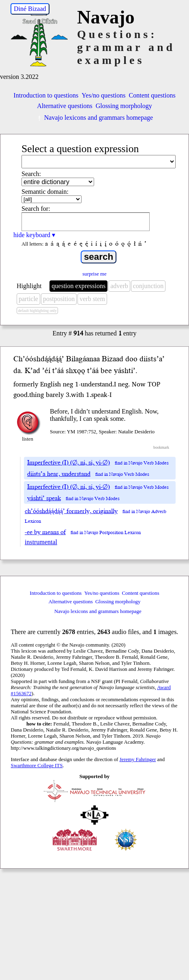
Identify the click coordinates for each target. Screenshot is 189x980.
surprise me (94, 274)
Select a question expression (80, 149)
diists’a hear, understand (59, 474)
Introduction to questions (46, 95)
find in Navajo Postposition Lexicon (106, 533)
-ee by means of (45, 532)
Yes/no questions (103, 95)
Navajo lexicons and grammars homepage (94, 118)
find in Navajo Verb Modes (142, 463)
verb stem (92, 299)
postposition (59, 299)
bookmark (161, 447)
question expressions (78, 286)
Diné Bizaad (30, 9)
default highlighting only (37, 311)
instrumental (41, 542)
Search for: (36, 209)
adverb (119, 286)
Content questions (152, 95)
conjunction (148, 286)
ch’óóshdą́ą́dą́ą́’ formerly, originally (71, 511)
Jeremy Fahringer (138, 759)
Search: (31, 174)
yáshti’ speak (44, 498)
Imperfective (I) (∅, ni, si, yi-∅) (69, 462)
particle (28, 299)
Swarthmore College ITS (37, 766)
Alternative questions (64, 106)
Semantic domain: (45, 192)
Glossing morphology (124, 106)
